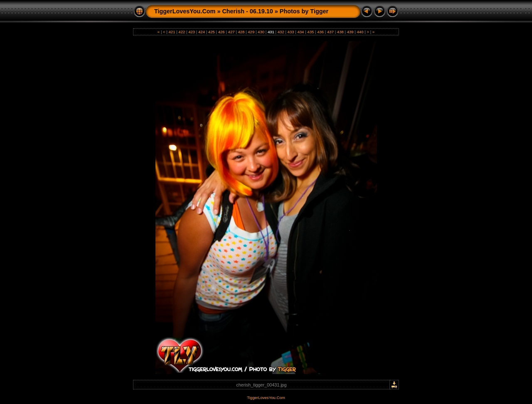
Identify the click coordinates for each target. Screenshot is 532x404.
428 (241, 32)
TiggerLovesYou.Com (185, 11)
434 (301, 32)
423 (192, 32)
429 (251, 32)
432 (281, 32)
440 (360, 32)
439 (350, 32)
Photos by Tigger (304, 11)
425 (211, 32)
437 (330, 32)
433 (291, 32)
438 (340, 32)
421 (172, 32)
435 (311, 32)
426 (221, 32)
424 (201, 32)
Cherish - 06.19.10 (247, 11)
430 (261, 32)
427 (231, 32)
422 (182, 32)
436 (320, 32)
